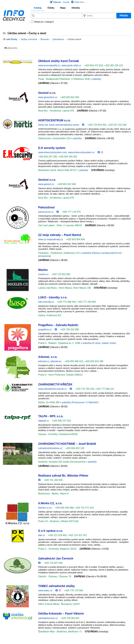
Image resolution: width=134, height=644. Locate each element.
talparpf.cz (44, 421)
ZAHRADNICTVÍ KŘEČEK (55, 384)
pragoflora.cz (45, 330)
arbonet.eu (56, 361)
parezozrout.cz (46, 212)
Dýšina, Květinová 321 (50, 315)
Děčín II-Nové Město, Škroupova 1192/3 (59, 604)
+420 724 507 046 (53, 563)
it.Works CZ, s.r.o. (50, 503)
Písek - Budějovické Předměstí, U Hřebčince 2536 (64, 79)
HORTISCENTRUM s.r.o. (54, 120)
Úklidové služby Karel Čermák (59, 61)
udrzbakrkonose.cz (48, 618)
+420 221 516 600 (57, 535)
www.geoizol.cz (46, 184)
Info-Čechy (12, 39)
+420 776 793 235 (85, 389)
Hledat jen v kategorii (44, 22)
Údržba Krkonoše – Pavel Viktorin (61, 614)
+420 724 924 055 (97, 125)
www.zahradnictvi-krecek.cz (52, 389)
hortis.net (43, 125)
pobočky (97, 79)
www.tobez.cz (45, 590)
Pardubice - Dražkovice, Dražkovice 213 (59, 253)
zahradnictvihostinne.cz (50, 448)
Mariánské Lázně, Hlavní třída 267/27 (58, 170)
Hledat (124, 15)
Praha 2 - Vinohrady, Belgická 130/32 (57, 549)
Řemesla (45, 39)
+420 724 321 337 (77, 535)
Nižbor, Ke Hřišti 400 (49, 402)
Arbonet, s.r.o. (48, 357)
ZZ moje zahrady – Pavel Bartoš (60, 235)
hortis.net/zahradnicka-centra (64, 125)
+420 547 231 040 (117, 125)
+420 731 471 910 (84, 508)
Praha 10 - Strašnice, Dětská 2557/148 (58, 521)
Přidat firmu (78, 2)
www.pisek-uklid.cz (71, 65)
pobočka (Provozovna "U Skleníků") (80, 402)
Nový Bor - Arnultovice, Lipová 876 (56, 111)
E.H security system (52, 148)
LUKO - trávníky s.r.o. (53, 297)
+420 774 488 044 (66, 302)
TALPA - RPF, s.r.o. (51, 416)
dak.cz (42, 535)
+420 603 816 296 (94, 361)
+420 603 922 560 (70, 97)
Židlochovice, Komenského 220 (55, 138)
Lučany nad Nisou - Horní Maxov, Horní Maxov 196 (65, 288)
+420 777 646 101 (105, 389)
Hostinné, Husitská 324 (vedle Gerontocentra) (62, 462)
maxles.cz (43, 274)
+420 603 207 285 (48, 157)
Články (51, 8)
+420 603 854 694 (75, 239)
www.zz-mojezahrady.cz (51, 239)
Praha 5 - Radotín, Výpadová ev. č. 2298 (59, 343)
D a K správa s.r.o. (51, 531)
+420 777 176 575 (71, 212)
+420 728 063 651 (70, 618)
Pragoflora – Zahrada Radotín (58, 325)
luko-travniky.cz (46, 302)
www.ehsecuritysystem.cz (81, 152)
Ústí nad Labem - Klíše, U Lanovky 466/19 (60, 225)
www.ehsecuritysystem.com (52, 152)
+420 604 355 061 (68, 157)
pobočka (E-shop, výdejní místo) (99, 343)
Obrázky (76, 8)
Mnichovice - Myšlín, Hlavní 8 (53, 494)
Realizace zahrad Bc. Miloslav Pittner (63, 476)
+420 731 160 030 (53, 480)
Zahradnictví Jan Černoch (56, 558)
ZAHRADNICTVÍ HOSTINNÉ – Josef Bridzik (67, 444)
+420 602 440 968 (64, 508)
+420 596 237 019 (61, 421)
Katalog (38, 8)
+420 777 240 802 (87, 302)
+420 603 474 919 (93, 65)
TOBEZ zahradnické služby (56, 586)
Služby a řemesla (29, 39)
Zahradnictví (58, 39)
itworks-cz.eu (45, 508)
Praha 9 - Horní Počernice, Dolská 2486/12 (60, 375)
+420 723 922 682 (61, 274)
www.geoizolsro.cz (48, 97)
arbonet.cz (44, 361)
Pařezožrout (46, 207)
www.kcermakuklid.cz (49, 65)
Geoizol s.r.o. (47, 93)
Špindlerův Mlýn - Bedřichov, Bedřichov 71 (60, 632)
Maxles (43, 270)
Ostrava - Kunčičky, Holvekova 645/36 (58, 434)
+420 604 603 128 (75, 448)
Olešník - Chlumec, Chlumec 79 (55, 576)
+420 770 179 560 (74, 590)
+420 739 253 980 (69, 330)
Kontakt (66, 2)
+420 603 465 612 (74, 361)
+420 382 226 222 (114, 65)
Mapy (63, 8)
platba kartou (11, 48)
